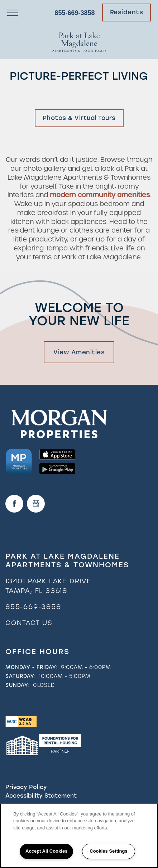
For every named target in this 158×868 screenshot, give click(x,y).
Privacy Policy (26, 787)
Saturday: (21, 676)
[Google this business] (36, 504)
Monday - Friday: (32, 667)
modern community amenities (100, 195)
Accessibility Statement (41, 796)
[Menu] (13, 13)
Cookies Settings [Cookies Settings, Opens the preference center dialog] (108, 851)
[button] (127, 13)
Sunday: (18, 685)
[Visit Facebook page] (14, 504)
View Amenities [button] (79, 352)
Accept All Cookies (46, 851)
